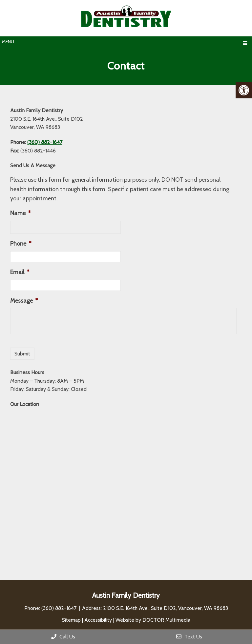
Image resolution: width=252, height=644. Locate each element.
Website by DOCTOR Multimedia (153, 620)
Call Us (63, 637)
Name (20, 213)
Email (20, 272)
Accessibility (98, 620)
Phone (21, 244)
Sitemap (71, 620)
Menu (8, 42)
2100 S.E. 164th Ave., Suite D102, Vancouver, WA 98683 (166, 608)
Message (24, 301)
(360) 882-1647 (45, 142)
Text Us (189, 637)
